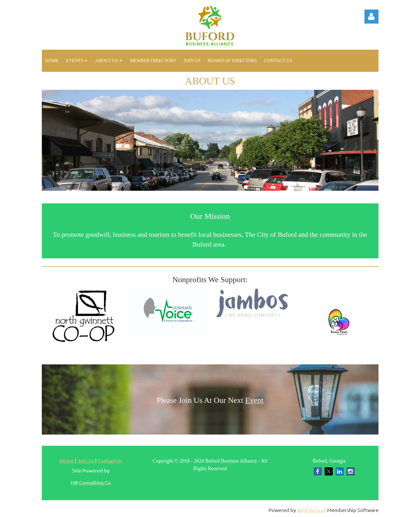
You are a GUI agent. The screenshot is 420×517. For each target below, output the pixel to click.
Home (67, 460)
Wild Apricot (312, 510)
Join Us (86, 460)
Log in (371, 17)
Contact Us (110, 460)
